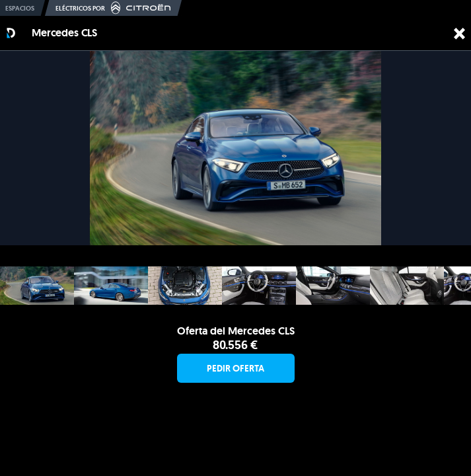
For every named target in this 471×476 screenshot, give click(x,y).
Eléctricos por (113, 8)
